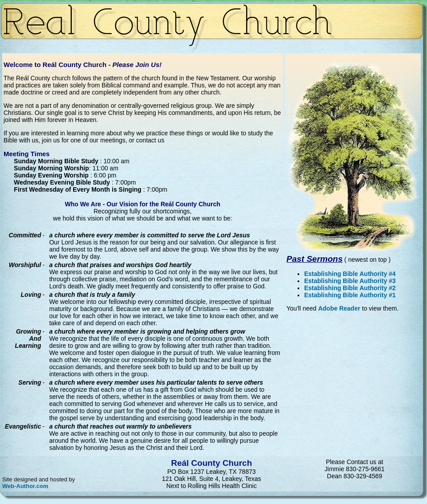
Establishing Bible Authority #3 (350, 281)
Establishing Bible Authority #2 (350, 288)
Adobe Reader (339, 308)
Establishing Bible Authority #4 (350, 274)
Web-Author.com (25, 486)
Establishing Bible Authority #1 (350, 295)
